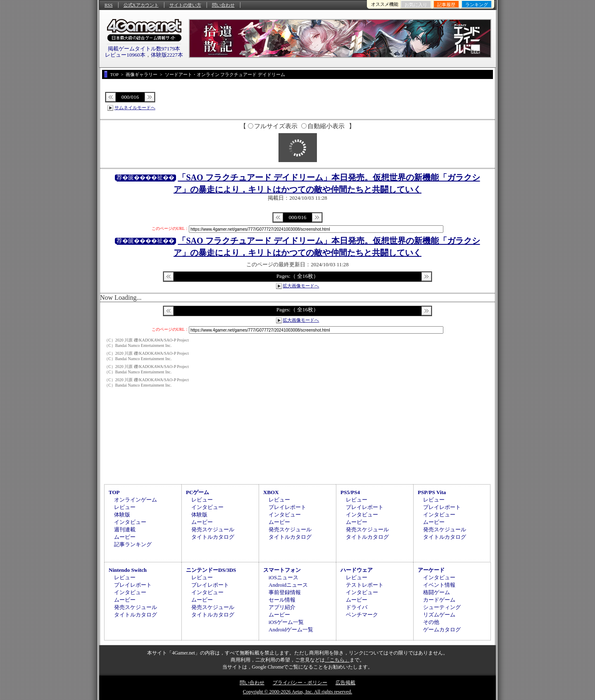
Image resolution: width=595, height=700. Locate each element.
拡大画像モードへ (301, 286)
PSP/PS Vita (432, 492)
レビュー (125, 507)
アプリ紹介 (282, 607)
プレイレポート (287, 507)
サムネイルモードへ (135, 108)
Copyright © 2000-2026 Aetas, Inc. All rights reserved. (297, 692)
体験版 (122, 515)
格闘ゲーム (437, 592)
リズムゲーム (439, 615)
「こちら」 (337, 660)
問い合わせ (223, 5)
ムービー (125, 537)
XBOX (271, 492)
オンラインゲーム (136, 500)
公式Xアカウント (141, 5)
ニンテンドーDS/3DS (211, 570)
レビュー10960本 (125, 55)
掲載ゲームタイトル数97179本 (144, 49)
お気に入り (416, 5)
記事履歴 (446, 5)
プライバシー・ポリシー (300, 683)
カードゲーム (439, 600)
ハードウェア (357, 570)
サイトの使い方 (185, 5)
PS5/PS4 (350, 492)
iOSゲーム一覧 (286, 622)
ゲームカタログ (442, 630)
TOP (114, 492)
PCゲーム (198, 492)
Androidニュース (288, 585)
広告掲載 (345, 683)
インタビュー (130, 522)
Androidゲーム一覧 (291, 630)
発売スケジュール (213, 529)
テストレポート (365, 585)
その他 (431, 622)
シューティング (442, 607)
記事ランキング (133, 544)
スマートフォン (282, 570)
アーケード (431, 570)
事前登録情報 (285, 592)
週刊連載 (125, 529)
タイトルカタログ (213, 537)
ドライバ (357, 607)
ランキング (477, 5)
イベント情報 (439, 585)
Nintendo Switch (128, 570)
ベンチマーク (362, 615)
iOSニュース (283, 577)
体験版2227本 (167, 55)
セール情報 (282, 600)
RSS (109, 5)
